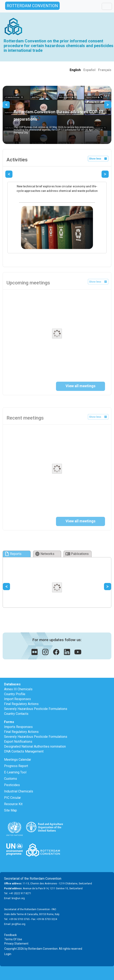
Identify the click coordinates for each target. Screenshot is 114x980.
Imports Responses (18, 727)
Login (8, 954)
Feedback (11, 935)
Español (89, 70)
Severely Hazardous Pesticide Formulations (36, 709)
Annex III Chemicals (18, 689)
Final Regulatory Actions (21, 704)
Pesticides (12, 785)
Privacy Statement (16, 944)
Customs (11, 779)
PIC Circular (12, 798)
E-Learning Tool (15, 772)
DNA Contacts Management (24, 751)
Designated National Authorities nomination (35, 746)
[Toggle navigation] (107, 6)
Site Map (11, 810)
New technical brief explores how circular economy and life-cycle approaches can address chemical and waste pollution (57, 189)
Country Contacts (16, 714)
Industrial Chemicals (19, 791)
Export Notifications (18, 742)
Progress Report (16, 766)
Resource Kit (13, 804)
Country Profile (15, 694)
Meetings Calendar (18, 760)
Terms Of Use (13, 939)
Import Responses (17, 699)
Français (105, 70)
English (75, 70)
